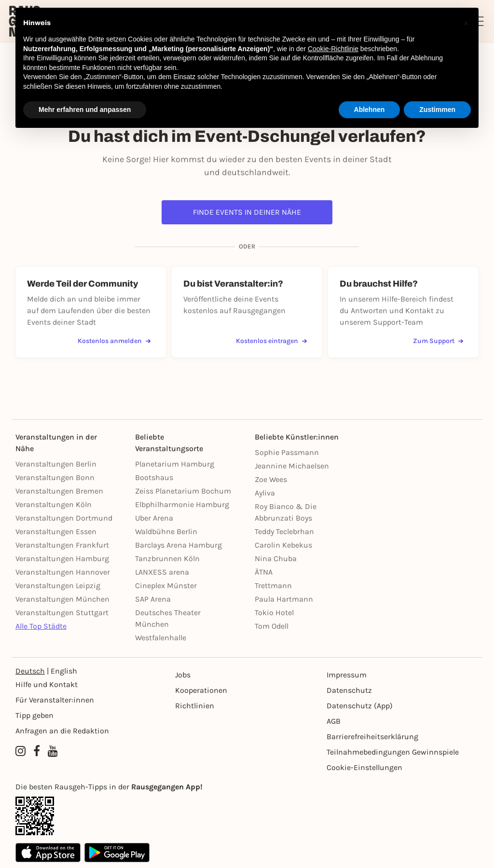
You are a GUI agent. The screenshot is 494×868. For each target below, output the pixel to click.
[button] (466, 23)
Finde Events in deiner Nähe (247, 212)
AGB (334, 721)
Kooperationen (201, 690)
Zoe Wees (271, 479)
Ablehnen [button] (370, 110)
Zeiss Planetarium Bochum (183, 491)
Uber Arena (154, 518)
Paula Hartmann (284, 599)
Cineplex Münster (166, 586)
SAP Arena (153, 599)
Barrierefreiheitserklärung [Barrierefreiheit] (372, 737)
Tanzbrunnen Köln (167, 558)
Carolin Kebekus (283, 545)
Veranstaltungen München (62, 599)
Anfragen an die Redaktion (62, 731)
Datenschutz (349, 690)
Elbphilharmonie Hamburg (182, 504)
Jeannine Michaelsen (292, 466)
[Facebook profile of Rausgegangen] (37, 751)
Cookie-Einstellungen (364, 767)
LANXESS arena (162, 572)
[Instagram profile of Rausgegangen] (21, 751)
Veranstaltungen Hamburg (62, 558)
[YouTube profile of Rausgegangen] (53, 751)
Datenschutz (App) (360, 706)
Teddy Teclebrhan (284, 531)
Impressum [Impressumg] (347, 675)
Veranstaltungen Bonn (55, 477)
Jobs (183, 675)
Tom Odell (272, 626)
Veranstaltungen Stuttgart (62, 613)
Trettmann (273, 586)
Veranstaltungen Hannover (63, 572)
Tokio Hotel (274, 613)
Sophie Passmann (287, 452)
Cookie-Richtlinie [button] (333, 49)
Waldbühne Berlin (166, 531)
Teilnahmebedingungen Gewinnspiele (393, 752)
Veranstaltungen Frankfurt (62, 545)
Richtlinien (195, 706)
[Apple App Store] (48, 853)
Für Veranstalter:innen (55, 700)
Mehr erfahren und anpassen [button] (85, 110)
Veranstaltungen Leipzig (58, 586)
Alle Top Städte (41, 626)
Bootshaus (154, 477)
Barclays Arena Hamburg (178, 545)
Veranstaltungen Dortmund (64, 518)
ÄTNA (264, 572)
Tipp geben (34, 715)
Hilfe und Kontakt (47, 684)
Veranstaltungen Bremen (59, 491)
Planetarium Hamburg (175, 464)
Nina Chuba (276, 558)
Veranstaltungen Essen (56, 531)
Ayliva (265, 493)
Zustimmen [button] (437, 110)
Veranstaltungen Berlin (56, 464)
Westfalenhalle (161, 638)
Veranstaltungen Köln (54, 504)
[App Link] (247, 816)
